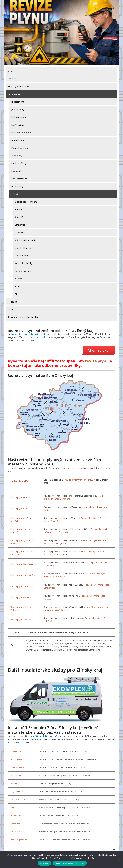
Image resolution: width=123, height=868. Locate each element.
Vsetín (18, 286)
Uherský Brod (21, 256)
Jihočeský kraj (18, 102)
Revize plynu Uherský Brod (23, 575)
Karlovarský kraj (19, 117)
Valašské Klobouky (23, 263)
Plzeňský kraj (18, 171)
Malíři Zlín (14, 807)
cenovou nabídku (32, 337)
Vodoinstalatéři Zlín (18, 759)
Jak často (12, 79)
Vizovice (18, 279)
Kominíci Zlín (15, 783)
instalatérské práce (17, 742)
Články (11, 309)
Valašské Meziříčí (23, 271)
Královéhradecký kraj (21, 133)
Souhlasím (45, 863)
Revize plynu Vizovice (21, 597)
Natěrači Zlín (16, 815)
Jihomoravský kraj (20, 109)
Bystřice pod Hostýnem (26, 202)
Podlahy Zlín (15, 831)
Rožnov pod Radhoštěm (26, 240)
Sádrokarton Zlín (17, 823)
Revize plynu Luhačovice (22, 586)
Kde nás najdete (16, 94)
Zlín (16, 294)
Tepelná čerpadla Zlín (19, 839)
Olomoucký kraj (19, 156)
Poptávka (13, 302)
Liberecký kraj (18, 140)
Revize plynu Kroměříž (21, 497)
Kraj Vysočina (18, 125)
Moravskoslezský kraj (22, 148)
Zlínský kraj (17, 194)
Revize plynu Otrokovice (22, 564)
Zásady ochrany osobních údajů (23, 317)
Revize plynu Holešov (21, 619)
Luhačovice (20, 225)
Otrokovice (20, 233)
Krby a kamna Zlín (18, 791)
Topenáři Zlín (16, 775)
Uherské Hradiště (23, 248)
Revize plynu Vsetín (20, 508)
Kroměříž (19, 217)
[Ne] (119, 860)
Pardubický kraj (19, 163)
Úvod (11, 71)
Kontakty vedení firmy (18, 86)
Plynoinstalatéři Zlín (18, 767)
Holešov (18, 209)
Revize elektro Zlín (18, 799)
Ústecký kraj (17, 186)
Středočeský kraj (19, 179)
